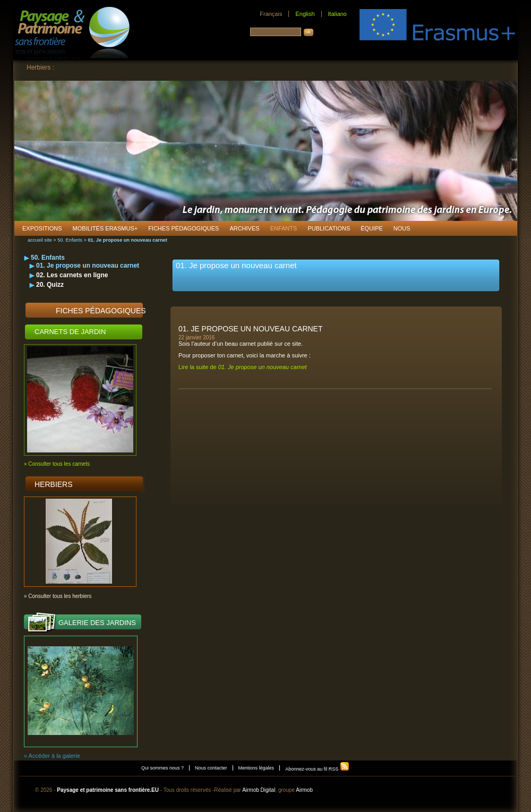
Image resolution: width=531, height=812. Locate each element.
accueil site (40, 240)
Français (271, 14)
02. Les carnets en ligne (72, 275)
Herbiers (54, 484)
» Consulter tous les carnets (57, 464)
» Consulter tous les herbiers (58, 596)
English (305, 14)
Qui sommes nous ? (162, 768)
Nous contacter (211, 768)
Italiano (337, 14)
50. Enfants (70, 240)
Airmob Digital (259, 790)
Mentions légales (256, 768)
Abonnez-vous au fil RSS (317, 769)
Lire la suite (243, 367)
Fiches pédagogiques (101, 311)
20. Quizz (50, 285)
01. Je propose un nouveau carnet (88, 266)
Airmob (304, 790)
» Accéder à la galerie (52, 756)
